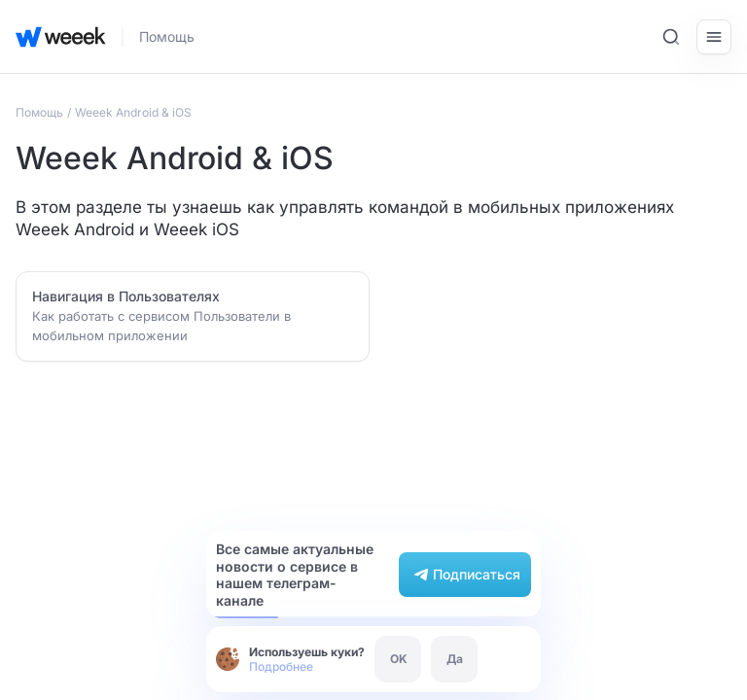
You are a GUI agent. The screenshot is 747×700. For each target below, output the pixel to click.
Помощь (167, 36)
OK (399, 659)
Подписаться (465, 575)
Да (455, 659)
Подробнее (281, 666)
